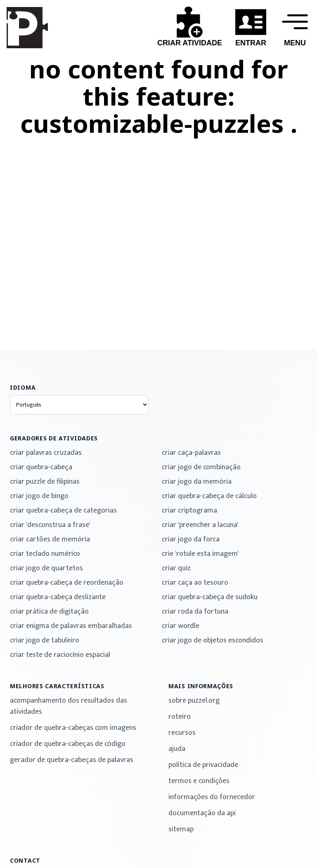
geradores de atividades (54, 438)
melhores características (57, 686)
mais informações (201, 686)
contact (25, 860)
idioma (23, 387)
